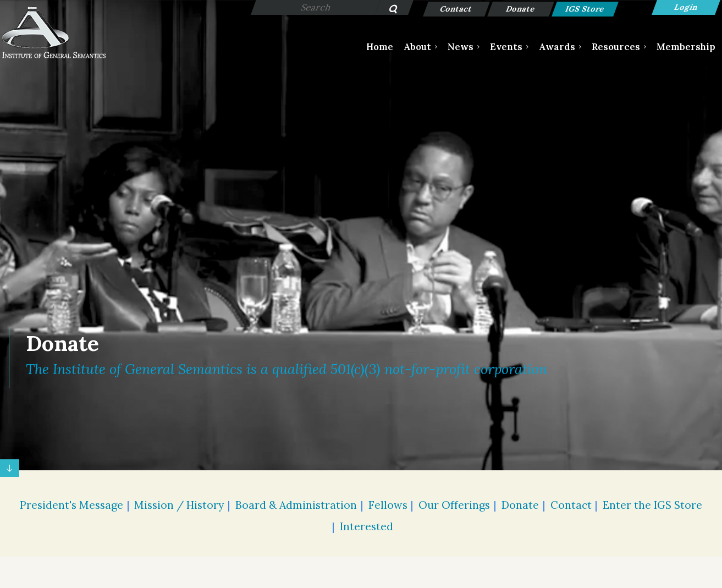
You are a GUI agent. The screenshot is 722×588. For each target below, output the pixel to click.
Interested (366, 526)
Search (387, 10)
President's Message (71, 505)
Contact (457, 9)
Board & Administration (296, 505)
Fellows (388, 505)
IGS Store (585, 9)
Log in (686, 7)
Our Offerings (454, 505)
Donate (521, 9)
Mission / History (179, 505)
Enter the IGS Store (652, 505)
